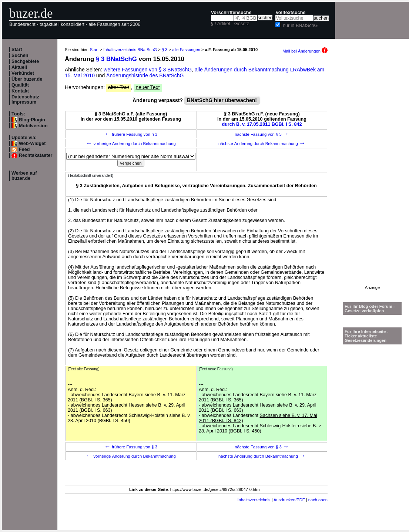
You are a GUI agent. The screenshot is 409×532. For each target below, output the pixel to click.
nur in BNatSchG (300, 26)
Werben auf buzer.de (24, 176)
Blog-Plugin (32, 120)
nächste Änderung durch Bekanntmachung (262, 144)
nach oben (318, 500)
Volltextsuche (290, 13)
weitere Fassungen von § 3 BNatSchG (148, 70)
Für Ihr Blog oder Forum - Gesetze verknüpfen (370, 309)
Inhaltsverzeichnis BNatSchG (130, 50)
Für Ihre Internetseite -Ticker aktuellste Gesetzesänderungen (366, 336)
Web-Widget (32, 144)
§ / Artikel (221, 24)
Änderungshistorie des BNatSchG (145, 75)
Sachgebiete (25, 61)
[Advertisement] (372, 174)
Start (17, 50)
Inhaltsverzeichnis (254, 500)
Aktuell (19, 67)
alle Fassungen (186, 50)
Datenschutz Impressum (25, 100)
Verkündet (23, 73)
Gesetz (242, 24)
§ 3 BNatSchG (116, 59)
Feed (24, 149)
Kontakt (20, 91)
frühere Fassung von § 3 (131, 134)
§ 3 (165, 50)
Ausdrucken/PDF (289, 500)
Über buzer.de (27, 79)
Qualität (20, 85)
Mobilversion (33, 126)
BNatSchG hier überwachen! (222, 100)
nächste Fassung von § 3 (262, 134)
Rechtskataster (36, 155)
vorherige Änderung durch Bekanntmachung (131, 144)
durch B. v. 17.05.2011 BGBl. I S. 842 (262, 124)
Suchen (20, 55)
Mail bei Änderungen (305, 51)
